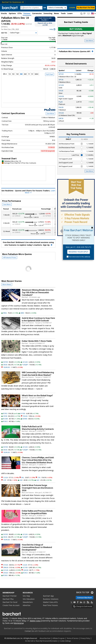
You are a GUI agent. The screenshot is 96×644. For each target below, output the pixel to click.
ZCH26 (5, 565)
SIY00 (5, 416)
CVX (39, 478)
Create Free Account (11, 605)
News (56, 13)
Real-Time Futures (50, 605)
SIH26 (5, 365)
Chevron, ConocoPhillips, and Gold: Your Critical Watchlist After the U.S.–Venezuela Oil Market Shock (38, 460)
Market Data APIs (50, 602)
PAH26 (61, 107)
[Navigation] (23, 33)
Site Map (26, 596)
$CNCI (5, 421)
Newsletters (28, 602)
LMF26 (61, 118)
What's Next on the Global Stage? (37, 395)
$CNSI (5, 575)
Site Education (29, 599)
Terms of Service (73, 638)
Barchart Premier (10, 596)
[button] (93, 14)
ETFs (20, 13)
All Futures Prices (10, 257)
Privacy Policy (85, 638)
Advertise (27, 605)
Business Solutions (51, 599)
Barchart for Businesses (13, 2)
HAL (23, 478)
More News (7, 284)
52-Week (84, 139)
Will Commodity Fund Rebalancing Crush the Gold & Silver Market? (38, 374)
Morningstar (19, 623)
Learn (70, 13)
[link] (52, 29)
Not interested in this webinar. (80, 257)
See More (50, 113)
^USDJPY (25, 365)
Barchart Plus (8, 599)
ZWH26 (6, 568)
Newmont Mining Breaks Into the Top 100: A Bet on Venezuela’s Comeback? (38, 292)
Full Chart (50, 74)
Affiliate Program (59, 638)
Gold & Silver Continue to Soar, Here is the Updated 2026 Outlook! (38, 319)
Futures (27, 13)
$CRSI (5, 413)
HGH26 (61, 96)
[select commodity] (57, 8)
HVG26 (61, 113)
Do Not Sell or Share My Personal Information (41, 641)
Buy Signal (76, 29)
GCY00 (22, 413)
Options (12, 13)
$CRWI (25, 419)
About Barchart (45, 638)
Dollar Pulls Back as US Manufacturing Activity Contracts (38, 428)
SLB (21, 480)
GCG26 (25, 362)
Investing (48, 13)
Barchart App (48, 596)
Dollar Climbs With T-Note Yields (37, 341)
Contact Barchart (85, 598)
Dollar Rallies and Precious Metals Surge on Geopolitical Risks (37, 512)
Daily (68, 139)
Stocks (4, 13)
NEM (22, 313)
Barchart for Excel (10, 602)
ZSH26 (25, 416)
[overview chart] (28, 91)
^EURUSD (6, 367)
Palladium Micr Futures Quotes (76, 51)
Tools (63, 13)
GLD (38, 480)
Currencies (37, 13)
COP (5, 480)
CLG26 (5, 478)
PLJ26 (61, 102)
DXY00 (5, 362)
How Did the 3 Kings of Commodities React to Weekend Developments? (37, 547)
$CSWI (5, 419)
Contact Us (29, 631)
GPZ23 (61, 74)
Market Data (35, 621)
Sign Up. (48, 245)
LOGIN (72, 8)
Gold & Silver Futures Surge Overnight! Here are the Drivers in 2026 (37, 488)
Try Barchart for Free (86, 8)
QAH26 (26, 570)
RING (5, 313)
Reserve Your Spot (79, 252)
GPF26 (61, 80)
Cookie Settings (65, 641)
